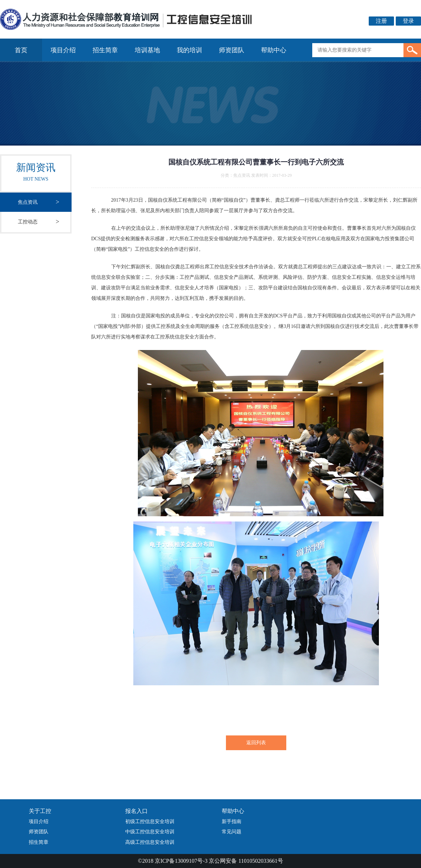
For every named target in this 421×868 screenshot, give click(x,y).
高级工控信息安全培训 (150, 842)
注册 (381, 21)
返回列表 (256, 743)
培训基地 (147, 50)
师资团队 (232, 50)
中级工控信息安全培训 (150, 832)
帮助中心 (274, 50)
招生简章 (105, 50)
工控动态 (28, 222)
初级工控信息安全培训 (150, 822)
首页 (21, 50)
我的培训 (189, 50)
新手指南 (232, 822)
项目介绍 (63, 50)
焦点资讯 (28, 202)
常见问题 (232, 832)
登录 (408, 21)
